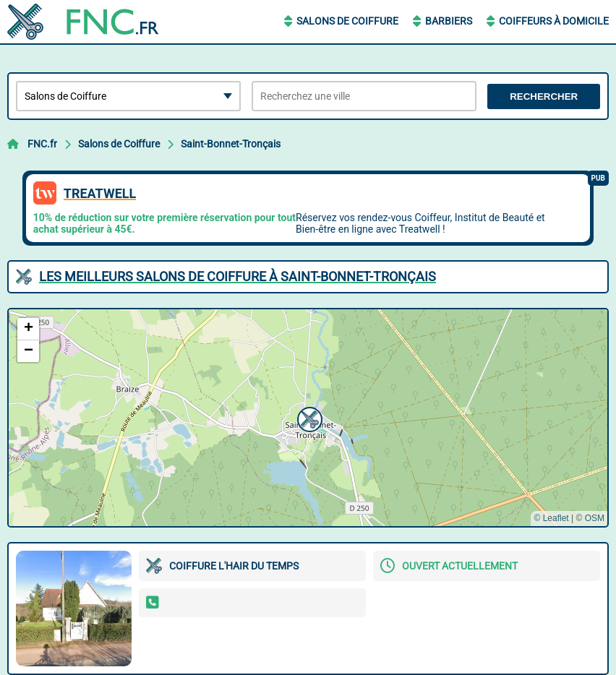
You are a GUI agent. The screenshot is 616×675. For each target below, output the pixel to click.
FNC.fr (42, 144)
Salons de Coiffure (347, 21)
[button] (308, 418)
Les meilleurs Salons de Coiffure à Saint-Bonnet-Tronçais (238, 276)
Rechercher (544, 96)
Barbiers (449, 21)
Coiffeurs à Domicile (554, 21)
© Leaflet (551, 518)
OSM (595, 518)
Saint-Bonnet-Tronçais (231, 144)
